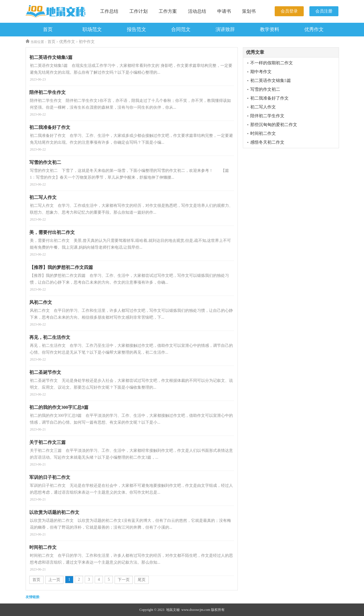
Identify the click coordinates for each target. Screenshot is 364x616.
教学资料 (270, 29)
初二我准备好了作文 (269, 98)
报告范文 (136, 29)
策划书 (249, 11)
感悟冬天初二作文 (267, 142)
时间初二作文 (263, 133)
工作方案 (168, 11)
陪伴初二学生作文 (267, 116)
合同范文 (181, 29)
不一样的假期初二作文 (272, 63)
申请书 (224, 11)
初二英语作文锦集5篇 (271, 81)
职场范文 (92, 29)
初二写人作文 (263, 107)
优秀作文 (314, 29)
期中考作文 (261, 72)
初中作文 (87, 42)
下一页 (124, 580)
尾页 (142, 580)
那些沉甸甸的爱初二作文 (274, 125)
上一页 (54, 580)
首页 (48, 29)
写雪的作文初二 (265, 89)
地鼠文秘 (173, 610)
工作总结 (109, 11)
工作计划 (138, 11)
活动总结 (197, 11)
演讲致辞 (225, 29)
